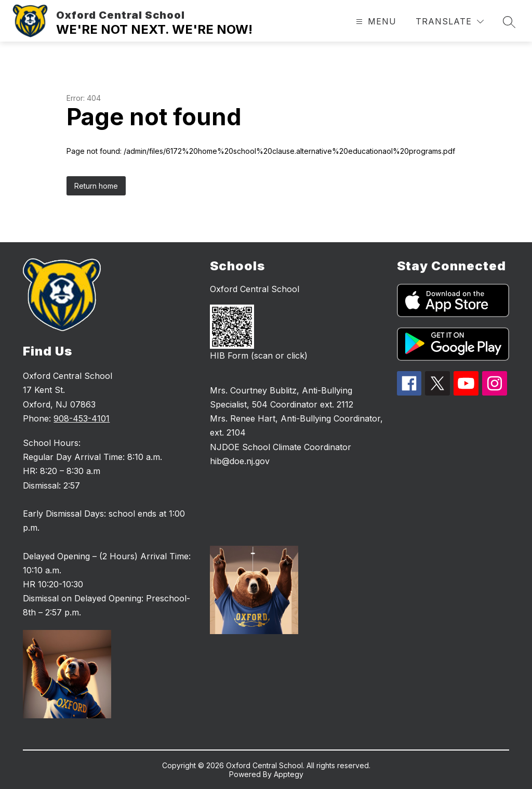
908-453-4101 (82, 418)
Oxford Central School (255, 289)
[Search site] (509, 22)
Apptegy (289, 774)
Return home (96, 186)
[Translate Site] (450, 22)
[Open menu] (375, 22)
